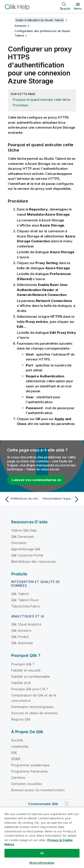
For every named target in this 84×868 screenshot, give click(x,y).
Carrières (18, 778)
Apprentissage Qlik (26, 549)
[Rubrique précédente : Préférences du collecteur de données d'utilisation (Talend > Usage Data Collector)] (22, 499)
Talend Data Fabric (26, 606)
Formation (19, 543)
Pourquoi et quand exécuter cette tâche (42, 100)
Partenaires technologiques (32, 707)
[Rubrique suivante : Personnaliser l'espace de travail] (62, 499)
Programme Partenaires (30, 771)
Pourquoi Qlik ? (23, 664)
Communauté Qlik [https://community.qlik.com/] (43, 804)
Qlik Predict (20, 637)
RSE (14, 753)
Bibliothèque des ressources (33, 561)
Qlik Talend (20, 594)
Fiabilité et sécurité (26, 670)
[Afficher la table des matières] (9, 20)
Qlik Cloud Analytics (26, 624)
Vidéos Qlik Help (24, 530)
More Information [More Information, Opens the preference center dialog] (42, 863)
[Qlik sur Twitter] (67, 804)
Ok (42, 853)
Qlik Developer (23, 537)
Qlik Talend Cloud (25, 600)
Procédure (20, 105)
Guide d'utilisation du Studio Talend (39, 20)
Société (17, 740)
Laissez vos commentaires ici (36, 480)
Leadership (20, 746)
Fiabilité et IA (21, 683)
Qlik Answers (21, 630)
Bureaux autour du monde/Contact (38, 790)
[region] (42, 838)
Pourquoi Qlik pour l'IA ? (30, 689)
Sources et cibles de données (34, 713)
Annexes (20, 26)
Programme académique (30, 765)
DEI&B (16, 759)
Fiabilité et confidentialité (30, 677)
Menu (78, 8)
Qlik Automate (22, 643)
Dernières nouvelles (27, 784)
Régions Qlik (21, 719)
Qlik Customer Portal (27, 555)
